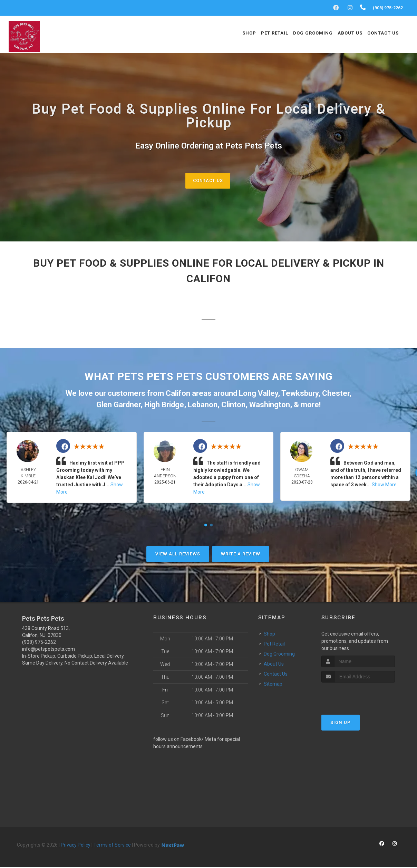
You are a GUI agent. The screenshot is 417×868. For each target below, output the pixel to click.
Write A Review (241, 555)
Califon (178, 394)
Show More (384, 485)
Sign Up (341, 723)
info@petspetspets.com (49, 650)
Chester (336, 394)
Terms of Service (112, 846)
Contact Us (208, 180)
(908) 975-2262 (39, 643)
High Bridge (164, 405)
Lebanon (203, 405)
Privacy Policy (76, 846)
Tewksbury (300, 394)
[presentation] (358, 696)
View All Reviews (178, 555)
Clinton (233, 405)
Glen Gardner (118, 405)
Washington (270, 405)
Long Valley (258, 394)
